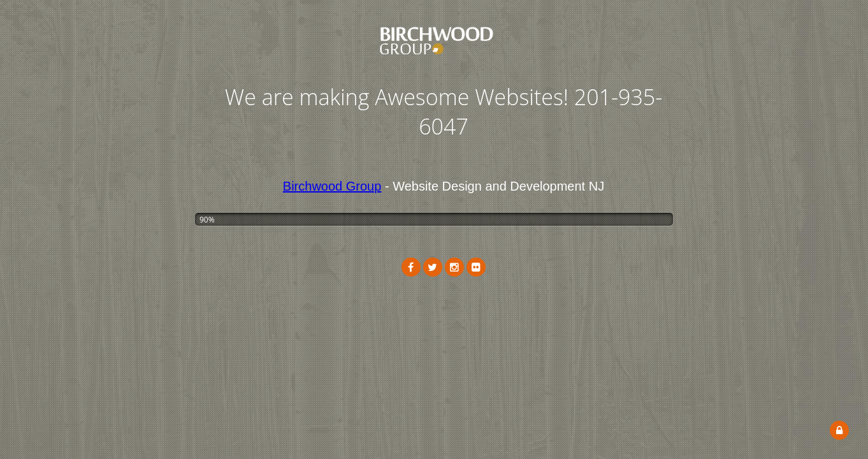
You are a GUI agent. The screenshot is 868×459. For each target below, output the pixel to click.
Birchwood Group (332, 186)
